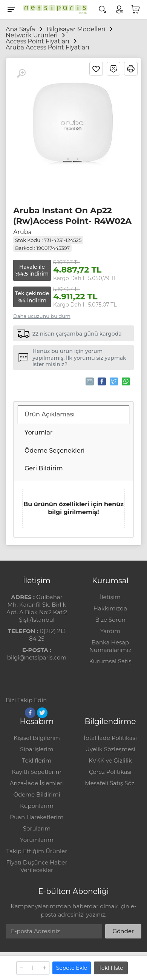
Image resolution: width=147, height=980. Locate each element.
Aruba (22, 232)
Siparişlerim (37, 749)
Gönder (123, 931)
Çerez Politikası (110, 772)
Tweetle (113, 381)
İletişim (110, 597)
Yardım (110, 631)
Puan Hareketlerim (37, 817)
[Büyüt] (21, 74)
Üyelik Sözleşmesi (110, 749)
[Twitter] (42, 713)
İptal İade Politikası (110, 738)
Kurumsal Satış (110, 661)
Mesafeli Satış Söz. (110, 783)
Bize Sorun (110, 620)
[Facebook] (30, 713)
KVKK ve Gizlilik (110, 760)
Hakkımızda (110, 608)
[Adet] (33, 968)
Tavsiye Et (89, 381)
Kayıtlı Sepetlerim (37, 772)
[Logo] (54, 9)
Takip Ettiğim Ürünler (37, 851)
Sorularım (37, 828)
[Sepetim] (136, 9)
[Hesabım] (119, 9)
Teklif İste (111, 968)
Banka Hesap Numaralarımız (110, 646)
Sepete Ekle (72, 968)
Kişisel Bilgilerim (37, 738)
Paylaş (101, 381)
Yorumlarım (37, 840)
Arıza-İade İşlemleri (37, 783)
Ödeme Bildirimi (37, 794)
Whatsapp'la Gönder (125, 381)
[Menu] (11, 9)
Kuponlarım (37, 806)
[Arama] (103, 9)
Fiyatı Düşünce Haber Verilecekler (37, 866)
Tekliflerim (37, 760)
